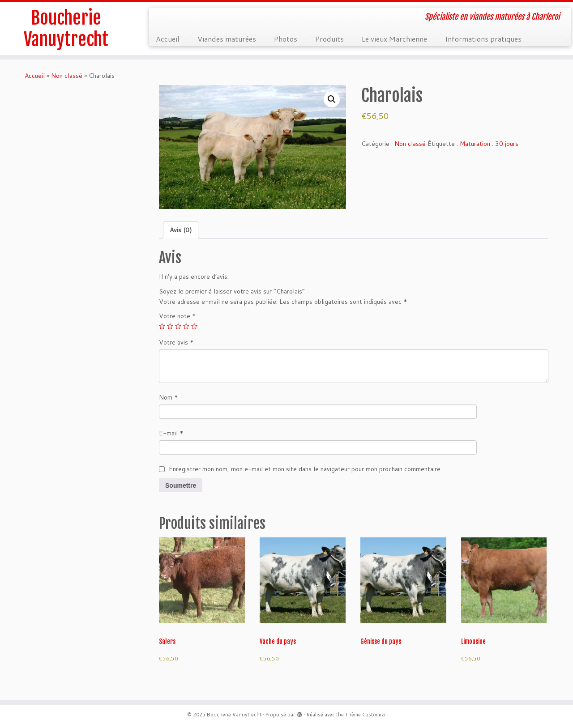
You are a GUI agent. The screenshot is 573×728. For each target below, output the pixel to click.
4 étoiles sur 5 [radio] (186, 326)
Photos (286, 39)
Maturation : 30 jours (489, 144)
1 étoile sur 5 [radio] (162, 326)
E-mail (171, 433)
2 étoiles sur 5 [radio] (170, 326)
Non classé (67, 76)
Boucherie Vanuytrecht (66, 29)
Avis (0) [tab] (181, 230)
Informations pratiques (483, 39)
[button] (332, 99)
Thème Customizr (366, 715)
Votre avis (176, 342)
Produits (329, 39)
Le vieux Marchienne (394, 39)
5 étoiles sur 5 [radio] (194, 326)
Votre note (177, 316)
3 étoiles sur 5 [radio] (178, 326)
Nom (169, 397)
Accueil (168, 39)
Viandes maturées (227, 39)
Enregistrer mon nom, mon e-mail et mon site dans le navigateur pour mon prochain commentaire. (305, 469)
